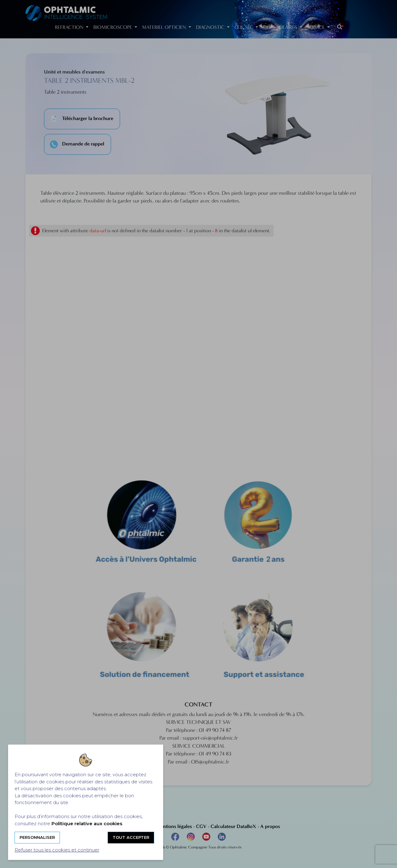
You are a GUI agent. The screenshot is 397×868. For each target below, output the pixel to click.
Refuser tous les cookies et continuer (57, 850)
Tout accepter (131, 837)
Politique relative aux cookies (87, 823)
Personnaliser (37, 837)
